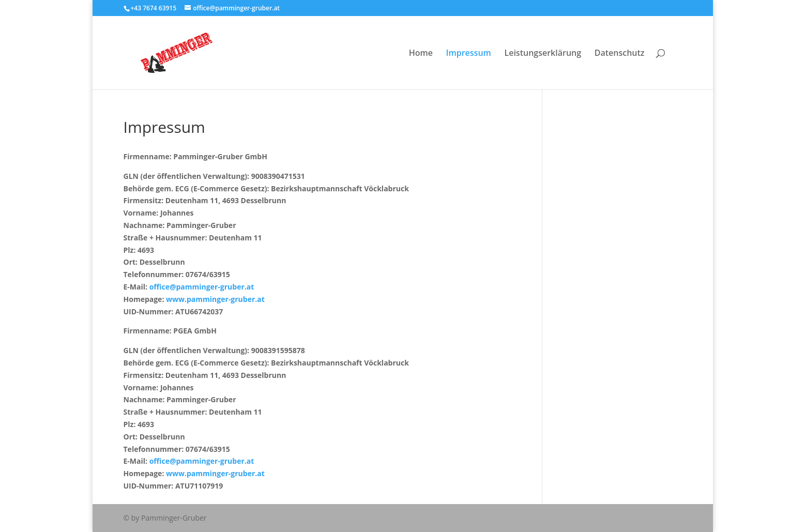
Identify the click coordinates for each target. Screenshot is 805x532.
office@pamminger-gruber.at (202, 287)
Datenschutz (620, 54)
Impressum (469, 54)
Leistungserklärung (543, 54)
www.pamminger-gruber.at (215, 299)
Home (421, 54)
